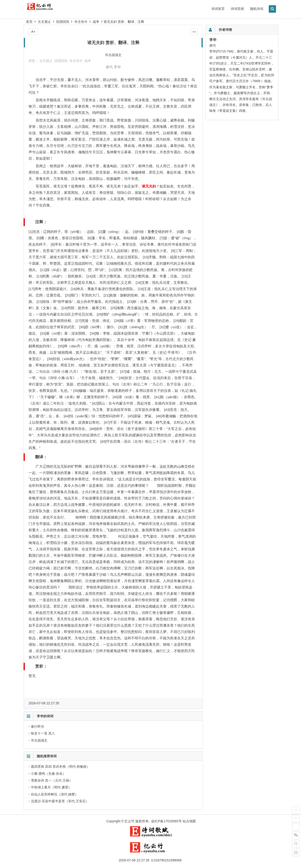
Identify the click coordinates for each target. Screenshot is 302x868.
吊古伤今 (81, 22)
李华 (117, 67)
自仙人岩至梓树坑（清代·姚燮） (55, 794)
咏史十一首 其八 (43, 733)
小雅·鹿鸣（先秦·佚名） (48, 774)
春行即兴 (38, 726)
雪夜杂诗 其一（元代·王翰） (52, 780)
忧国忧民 (63, 22)
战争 (96, 22)
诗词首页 (218, 9)
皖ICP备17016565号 (167, 821)
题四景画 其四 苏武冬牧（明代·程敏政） (60, 767)
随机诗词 (257, 9)
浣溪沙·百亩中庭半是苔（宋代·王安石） (60, 801)
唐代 (109, 67)
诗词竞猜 (237, 9)
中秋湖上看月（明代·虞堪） (51, 787)
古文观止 (44, 22)
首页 (29, 22)
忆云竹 (130, 821)
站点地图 (189, 821)
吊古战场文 (39, 740)
